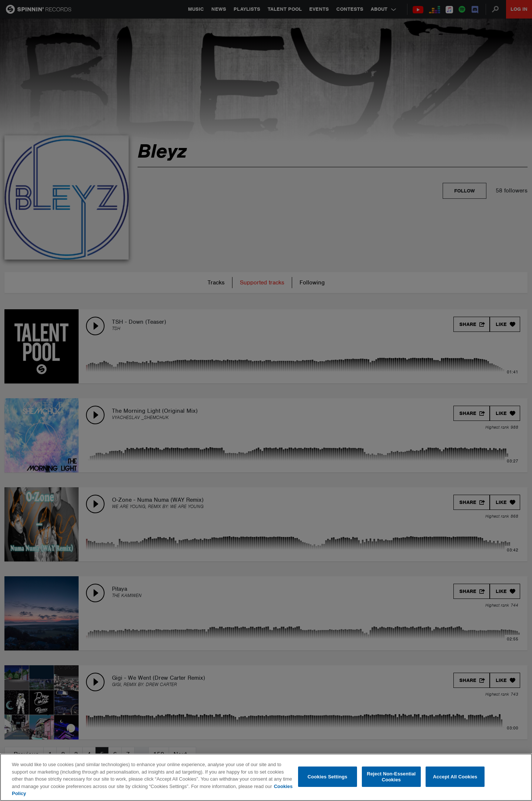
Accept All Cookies (455, 777)
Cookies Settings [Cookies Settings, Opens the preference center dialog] (327, 777)
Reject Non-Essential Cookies (391, 777)
